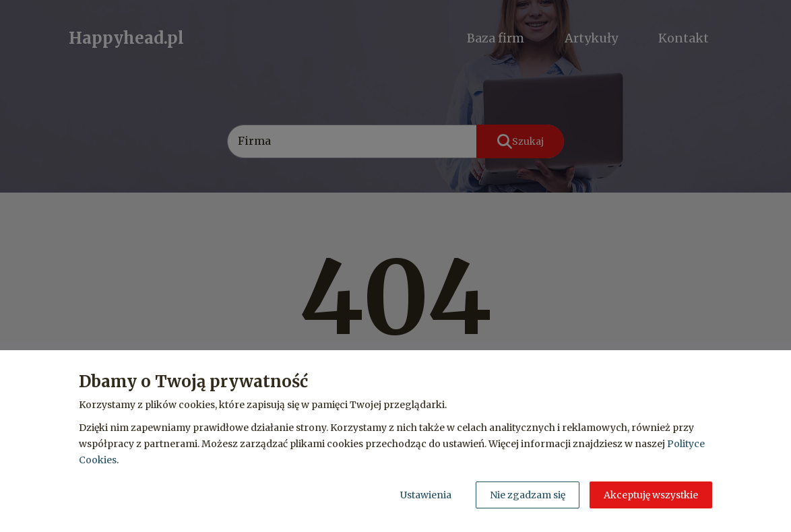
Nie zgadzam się (528, 495)
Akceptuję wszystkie (651, 495)
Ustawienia (426, 495)
